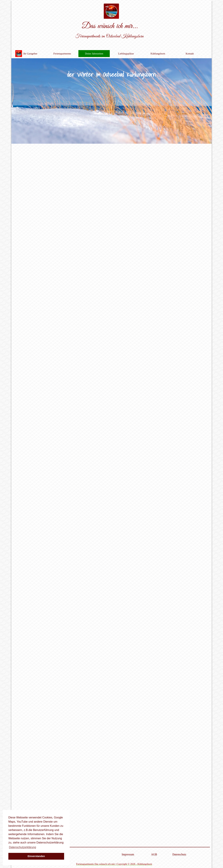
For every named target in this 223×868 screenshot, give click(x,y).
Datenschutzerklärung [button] (22, 847)
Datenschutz (179, 854)
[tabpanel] (114, 864)
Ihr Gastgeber (30, 54)
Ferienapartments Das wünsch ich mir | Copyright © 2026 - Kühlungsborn (114, 864)
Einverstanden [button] (36, 856)
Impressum (128, 854)
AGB (154, 854)
